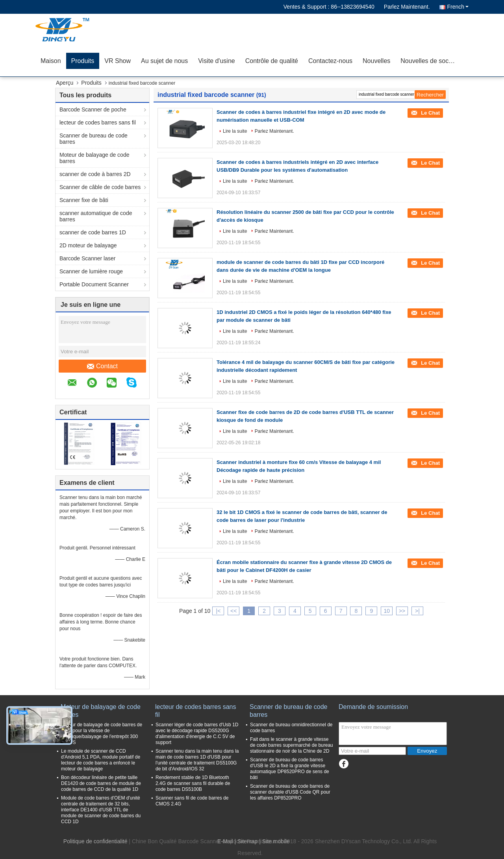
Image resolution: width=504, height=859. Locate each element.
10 (387, 611)
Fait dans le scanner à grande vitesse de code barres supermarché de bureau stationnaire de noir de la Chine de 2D (292, 745)
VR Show (118, 61)
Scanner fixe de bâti (84, 200)
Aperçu (65, 83)
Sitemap (247, 841)
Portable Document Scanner (94, 284)
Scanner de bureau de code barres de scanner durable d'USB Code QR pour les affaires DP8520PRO (290, 792)
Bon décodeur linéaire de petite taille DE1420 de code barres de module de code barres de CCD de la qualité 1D (101, 783)
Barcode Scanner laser (87, 258)
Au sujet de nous (164, 61)
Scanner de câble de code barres (100, 187)
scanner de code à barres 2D (95, 174)
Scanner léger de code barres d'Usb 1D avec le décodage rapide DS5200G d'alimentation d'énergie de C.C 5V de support (197, 734)
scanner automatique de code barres (96, 216)
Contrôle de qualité (272, 61)
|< (219, 611)
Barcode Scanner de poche (93, 109)
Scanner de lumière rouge (91, 271)
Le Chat (430, 113)
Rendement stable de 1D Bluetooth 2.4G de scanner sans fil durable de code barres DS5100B (193, 783)
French (458, 7)
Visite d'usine (216, 61)
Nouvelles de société (430, 61)
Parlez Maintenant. (407, 7)
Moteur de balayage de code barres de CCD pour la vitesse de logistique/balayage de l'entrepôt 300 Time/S (102, 734)
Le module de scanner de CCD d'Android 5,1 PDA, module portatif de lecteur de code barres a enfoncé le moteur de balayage (101, 760)
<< (233, 611)
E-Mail (225, 841)
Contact (102, 366)
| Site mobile (274, 841)
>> (402, 611)
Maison (51, 61)
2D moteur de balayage (88, 245)
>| (417, 611)
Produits (83, 61)
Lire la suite (235, 131)
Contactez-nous (330, 61)
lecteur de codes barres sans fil (98, 122)
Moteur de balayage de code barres (94, 158)
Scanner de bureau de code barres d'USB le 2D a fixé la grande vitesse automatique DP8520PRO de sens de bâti (290, 769)
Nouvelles (376, 61)
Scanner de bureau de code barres (94, 139)
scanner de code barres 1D (93, 232)
